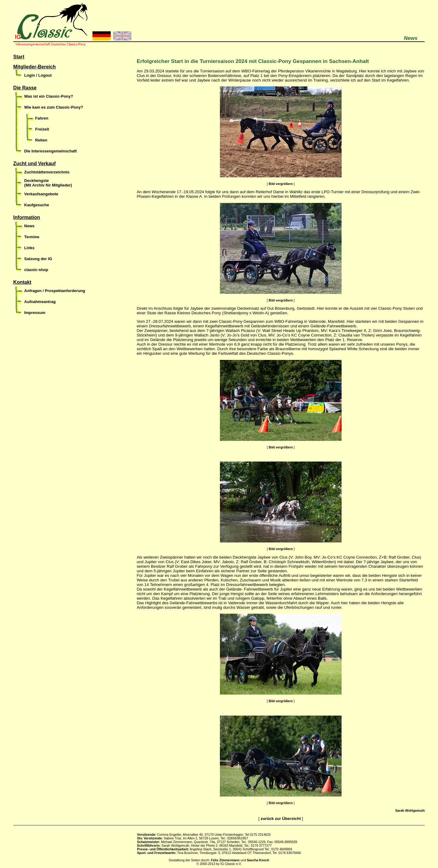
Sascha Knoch (258, 860)
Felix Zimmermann (225, 860)
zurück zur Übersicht (281, 819)
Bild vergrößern (281, 184)
